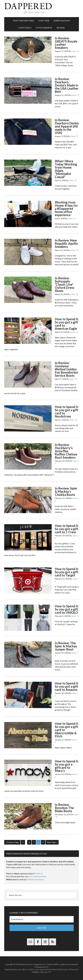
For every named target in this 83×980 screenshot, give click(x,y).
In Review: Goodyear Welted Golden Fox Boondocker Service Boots (67, 369)
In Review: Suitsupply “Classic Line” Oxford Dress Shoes (65, 284)
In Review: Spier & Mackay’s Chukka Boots (66, 491)
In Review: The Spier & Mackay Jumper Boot (66, 646)
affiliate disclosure (36, 879)
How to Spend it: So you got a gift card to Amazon (67, 686)
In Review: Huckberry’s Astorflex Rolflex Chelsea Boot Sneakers (66, 451)
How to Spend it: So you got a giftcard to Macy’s (67, 766)
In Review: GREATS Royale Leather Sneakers (66, 43)
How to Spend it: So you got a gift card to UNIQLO (67, 609)
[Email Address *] (42, 919)
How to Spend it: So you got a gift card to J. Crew (67, 529)
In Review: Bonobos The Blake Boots (64, 808)
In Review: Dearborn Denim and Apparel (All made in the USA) (67, 126)
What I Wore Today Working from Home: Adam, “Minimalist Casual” (66, 169)
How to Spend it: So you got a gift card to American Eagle (67, 324)
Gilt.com (44, 972)
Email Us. (39, 873)
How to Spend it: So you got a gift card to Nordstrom (67, 412)
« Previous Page (12, 842)
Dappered (42, 9)
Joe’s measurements (37, 876)
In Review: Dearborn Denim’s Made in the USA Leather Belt (67, 85)
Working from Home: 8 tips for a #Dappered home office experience (66, 209)
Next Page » (52, 842)
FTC (50, 972)
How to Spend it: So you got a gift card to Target (67, 572)
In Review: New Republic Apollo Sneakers (66, 243)
